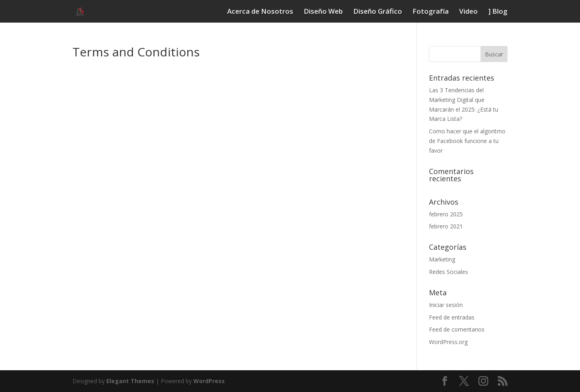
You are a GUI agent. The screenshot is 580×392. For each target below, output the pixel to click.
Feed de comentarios (457, 329)
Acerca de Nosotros (260, 12)
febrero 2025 (446, 214)
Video (468, 12)
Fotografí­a (431, 12)
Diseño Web (323, 12)
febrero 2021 (446, 226)
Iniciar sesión (446, 305)
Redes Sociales (448, 272)
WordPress (209, 381)
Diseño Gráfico (378, 12)
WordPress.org (448, 342)
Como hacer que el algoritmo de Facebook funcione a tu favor (467, 141)
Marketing (442, 259)
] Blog (498, 12)
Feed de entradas (452, 317)
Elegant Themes (130, 381)
